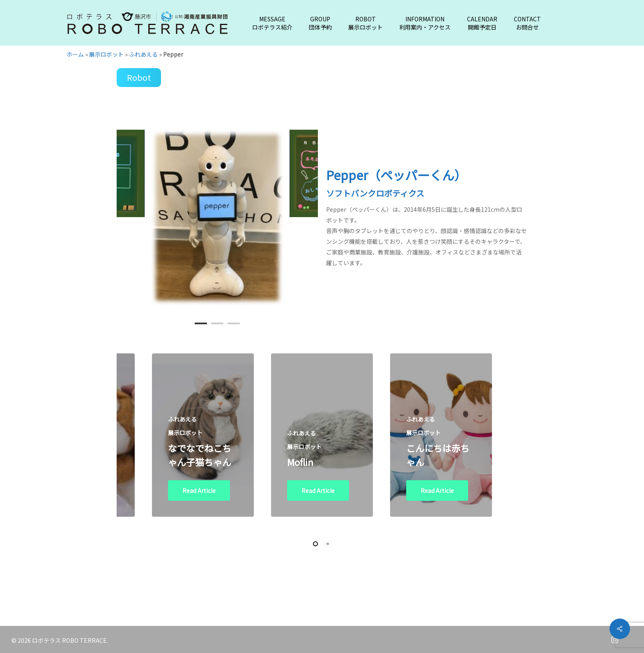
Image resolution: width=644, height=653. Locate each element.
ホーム (75, 54)
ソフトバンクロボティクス (375, 193)
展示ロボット (106, 54)
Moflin (300, 462)
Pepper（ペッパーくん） (396, 175)
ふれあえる (143, 54)
